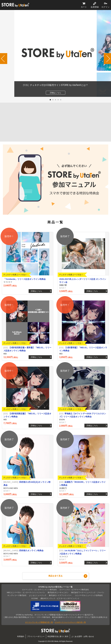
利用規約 (21, 636)
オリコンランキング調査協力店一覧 (39, 622)
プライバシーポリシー (36, 636)
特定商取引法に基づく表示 (58, 636)
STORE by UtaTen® (15, 5)
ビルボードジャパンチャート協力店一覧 (70, 622)
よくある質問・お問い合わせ (83, 636)
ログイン (106, 7)
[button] (50, 100)
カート (84, 7)
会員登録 (95, 7)
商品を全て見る (55, 576)
